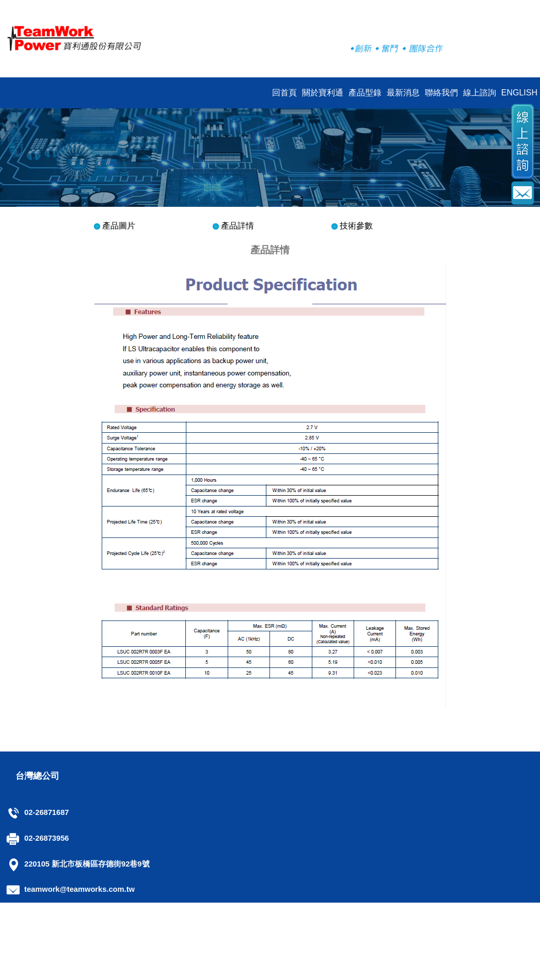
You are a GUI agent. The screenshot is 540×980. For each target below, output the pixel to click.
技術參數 (356, 226)
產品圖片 (119, 226)
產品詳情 (237, 226)
